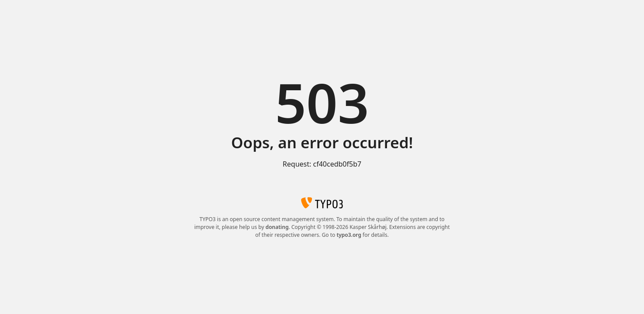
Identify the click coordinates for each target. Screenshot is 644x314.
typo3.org (349, 235)
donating (277, 227)
